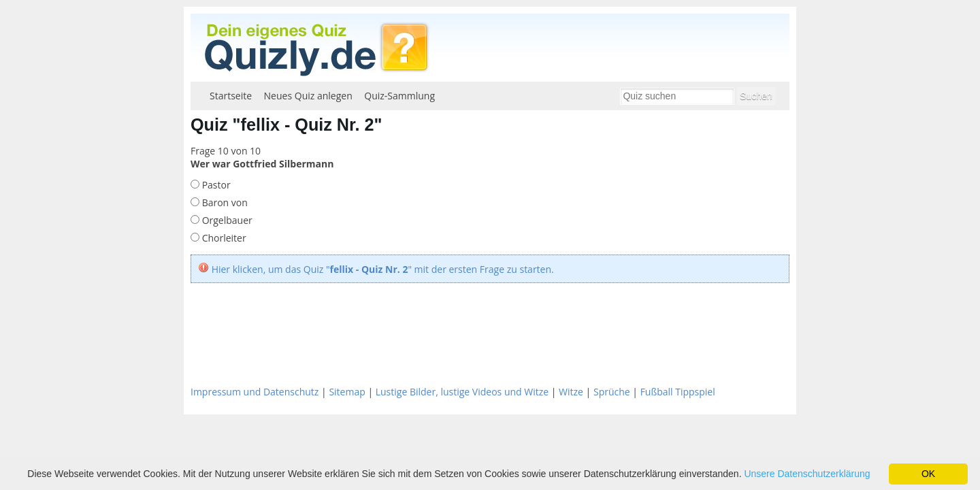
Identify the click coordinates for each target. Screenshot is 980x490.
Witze (571, 392)
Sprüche (612, 392)
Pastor (215, 185)
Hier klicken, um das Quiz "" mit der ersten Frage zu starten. (383, 269)
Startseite (231, 96)
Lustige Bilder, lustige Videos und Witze (462, 392)
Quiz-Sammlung (399, 96)
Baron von (224, 202)
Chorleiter (223, 238)
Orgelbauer (226, 220)
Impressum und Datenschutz (255, 392)
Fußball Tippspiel (678, 392)
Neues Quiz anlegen (308, 96)
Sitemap (347, 392)
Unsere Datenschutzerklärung (807, 474)
